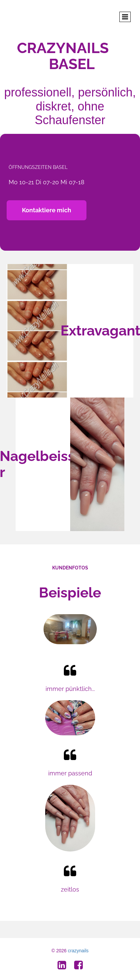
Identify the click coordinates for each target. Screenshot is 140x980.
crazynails (78, 951)
